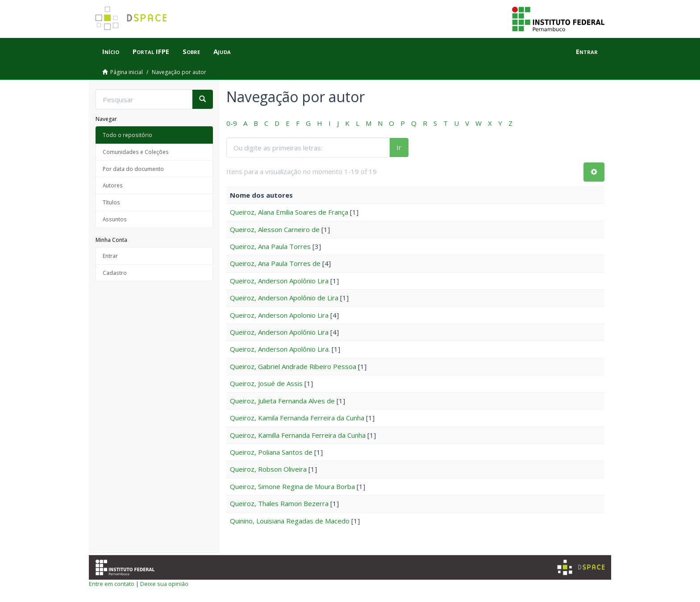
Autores (113, 185)
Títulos (111, 202)
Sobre (191, 51)
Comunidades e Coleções (136, 152)
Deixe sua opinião (164, 584)
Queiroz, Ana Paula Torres (270, 246)
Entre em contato (112, 584)
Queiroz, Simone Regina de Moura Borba (292, 486)
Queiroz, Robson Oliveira (268, 469)
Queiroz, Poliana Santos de (271, 452)
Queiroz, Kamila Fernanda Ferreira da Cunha (297, 418)
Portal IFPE (151, 51)
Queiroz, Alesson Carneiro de (275, 229)
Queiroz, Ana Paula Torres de (275, 263)
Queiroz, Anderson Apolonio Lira (279, 315)
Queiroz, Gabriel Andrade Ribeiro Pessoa (293, 366)
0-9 (232, 123)
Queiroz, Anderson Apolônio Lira (279, 281)
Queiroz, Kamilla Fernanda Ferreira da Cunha (298, 435)
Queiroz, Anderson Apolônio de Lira (284, 298)
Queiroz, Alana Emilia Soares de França (289, 212)
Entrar (110, 256)
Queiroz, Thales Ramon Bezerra (279, 503)
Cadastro (115, 273)
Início (111, 51)
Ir (399, 147)
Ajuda (222, 51)
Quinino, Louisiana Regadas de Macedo (290, 521)
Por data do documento (133, 169)
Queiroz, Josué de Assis (266, 383)
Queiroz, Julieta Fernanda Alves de (282, 401)
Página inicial (127, 72)
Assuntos (115, 219)
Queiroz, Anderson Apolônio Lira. (280, 349)
